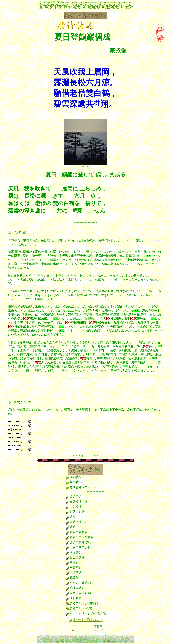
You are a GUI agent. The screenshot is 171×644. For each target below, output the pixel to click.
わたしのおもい (88, 620)
